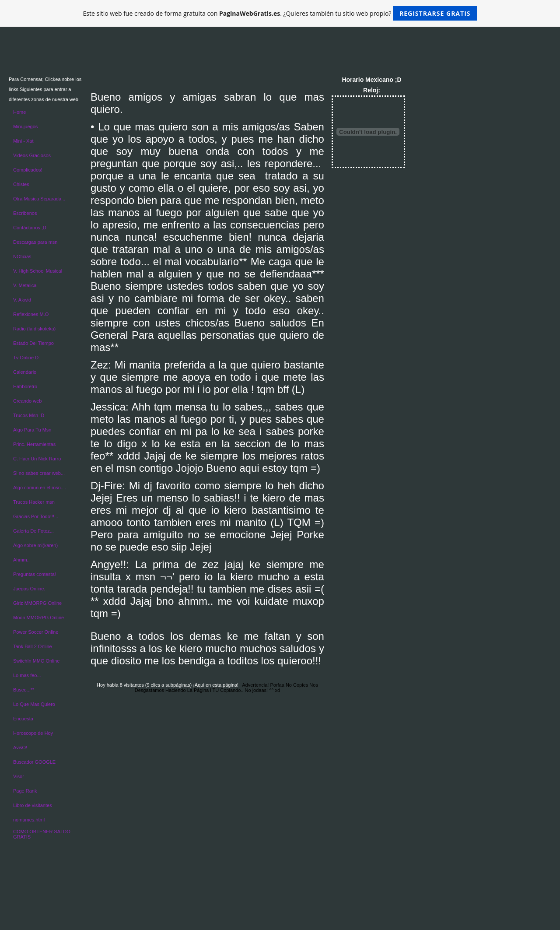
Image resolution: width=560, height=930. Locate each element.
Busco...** (24, 690)
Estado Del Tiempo (33, 343)
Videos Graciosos (32, 155)
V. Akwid (22, 300)
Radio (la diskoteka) (34, 329)
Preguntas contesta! (35, 574)
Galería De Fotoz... (33, 531)
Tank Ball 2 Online (33, 646)
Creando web (27, 401)
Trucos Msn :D (29, 415)
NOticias (22, 256)
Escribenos (25, 213)
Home (19, 112)
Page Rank (25, 791)
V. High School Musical (38, 271)
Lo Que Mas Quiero (34, 704)
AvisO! (20, 748)
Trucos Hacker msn (34, 502)
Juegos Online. (29, 589)
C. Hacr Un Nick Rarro (37, 459)
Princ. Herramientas (34, 444)
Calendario (25, 372)
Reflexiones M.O (31, 314)
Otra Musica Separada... (39, 199)
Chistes (21, 184)
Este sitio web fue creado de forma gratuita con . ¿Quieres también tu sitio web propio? (280, 13)
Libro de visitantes (33, 805)
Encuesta (23, 719)
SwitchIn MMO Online (36, 661)
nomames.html (29, 820)
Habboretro (25, 386)
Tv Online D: (26, 358)
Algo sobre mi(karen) (35, 545)
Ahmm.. (21, 560)
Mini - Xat (23, 141)
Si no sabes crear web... (39, 473)
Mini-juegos (25, 126)
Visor (19, 776)
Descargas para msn (35, 242)
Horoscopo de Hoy (33, 733)
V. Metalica (25, 285)
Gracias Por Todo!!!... (36, 516)
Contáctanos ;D (30, 228)
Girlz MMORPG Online (37, 603)
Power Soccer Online (36, 632)
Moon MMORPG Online (38, 618)
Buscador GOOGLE (34, 762)
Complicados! (28, 170)
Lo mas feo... (27, 675)
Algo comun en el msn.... (40, 488)
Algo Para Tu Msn (32, 430)
